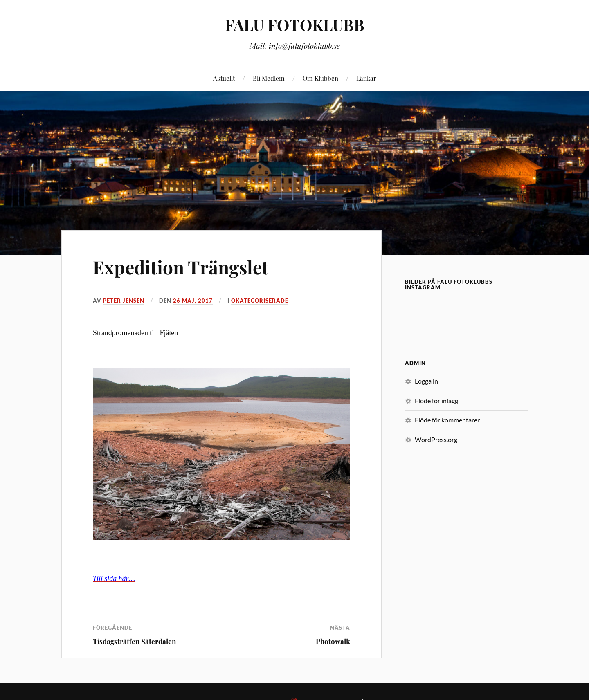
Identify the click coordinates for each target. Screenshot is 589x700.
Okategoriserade (260, 301)
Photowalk (333, 641)
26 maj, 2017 (193, 301)
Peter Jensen (124, 301)
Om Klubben (320, 78)
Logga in (426, 381)
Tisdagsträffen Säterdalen (134, 641)
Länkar (366, 78)
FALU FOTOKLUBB (295, 25)
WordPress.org (436, 439)
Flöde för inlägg (436, 400)
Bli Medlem (269, 78)
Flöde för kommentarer (447, 420)
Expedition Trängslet (181, 267)
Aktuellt (224, 78)
